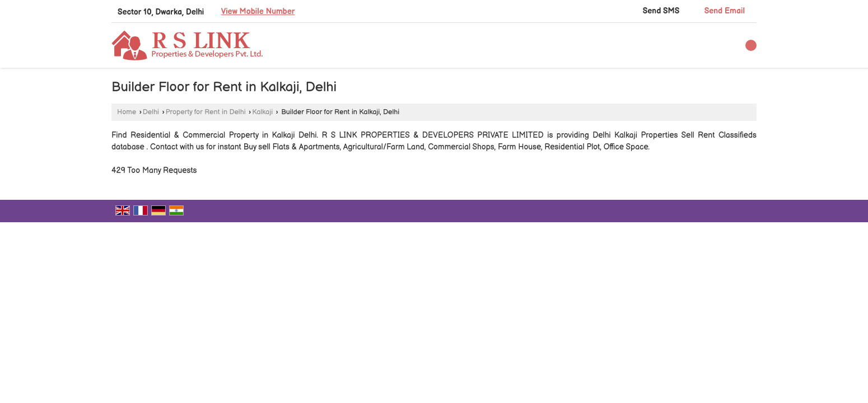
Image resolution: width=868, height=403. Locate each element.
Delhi (151, 112)
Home (127, 112)
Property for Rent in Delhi (206, 112)
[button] (258, 11)
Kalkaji (262, 112)
